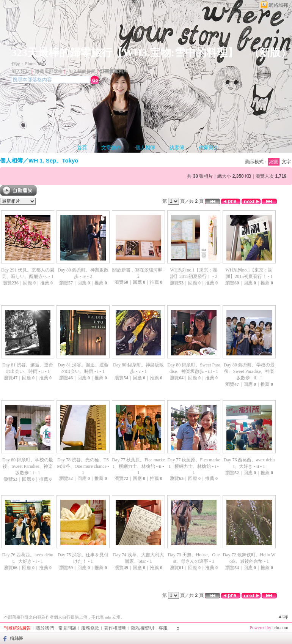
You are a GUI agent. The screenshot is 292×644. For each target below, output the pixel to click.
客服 (163, 628)
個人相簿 (145, 148)
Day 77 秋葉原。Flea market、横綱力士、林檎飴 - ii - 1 (138, 466)
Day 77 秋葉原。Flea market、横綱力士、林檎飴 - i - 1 (194, 466)
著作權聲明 (115, 628)
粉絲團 (17, 638)
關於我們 (45, 628)
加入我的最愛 (82, 71)
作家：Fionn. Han (28, 64)
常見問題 (68, 628)
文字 (286, 162)
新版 (270, 53)
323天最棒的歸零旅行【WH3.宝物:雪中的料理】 (125, 53)
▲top (283, 616)
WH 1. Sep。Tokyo (53, 160)
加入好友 (20, 71)
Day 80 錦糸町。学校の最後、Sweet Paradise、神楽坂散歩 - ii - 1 (249, 371)
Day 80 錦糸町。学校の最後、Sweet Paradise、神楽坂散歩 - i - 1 (28, 466)
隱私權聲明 (143, 628)
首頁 (82, 148)
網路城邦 (278, 5)
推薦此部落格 (49, 71)
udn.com (280, 628)
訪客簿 (177, 148)
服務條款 (90, 628)
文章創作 (111, 148)
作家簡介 (209, 148)
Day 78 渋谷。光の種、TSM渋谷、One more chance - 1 (83, 466)
